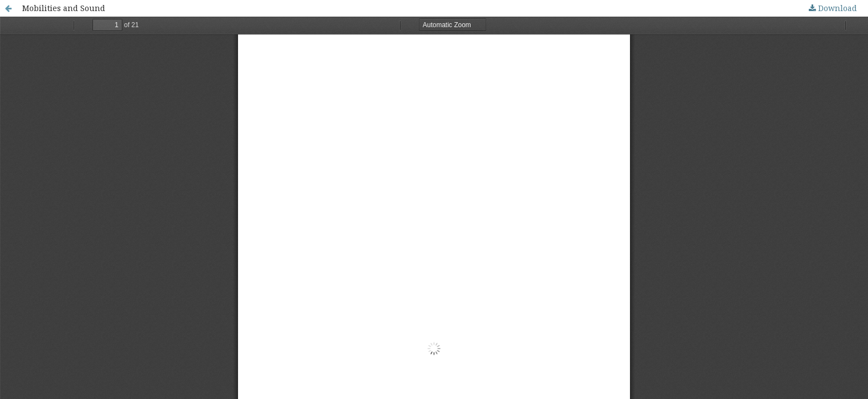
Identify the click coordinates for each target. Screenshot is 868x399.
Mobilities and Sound (64, 8)
